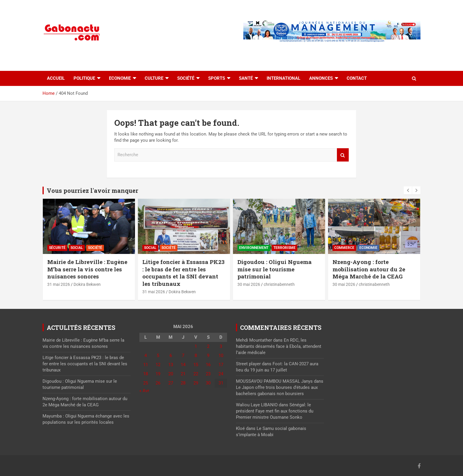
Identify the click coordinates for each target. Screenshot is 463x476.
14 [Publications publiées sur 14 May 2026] (183, 365)
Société (186, 78)
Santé (246, 78)
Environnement (254, 248)
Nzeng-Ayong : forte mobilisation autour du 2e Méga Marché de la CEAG (369, 269)
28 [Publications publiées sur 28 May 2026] (183, 383)
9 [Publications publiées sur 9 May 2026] (208, 356)
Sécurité (57, 248)
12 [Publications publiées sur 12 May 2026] (158, 365)
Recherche (343, 155)
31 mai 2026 (59, 284)
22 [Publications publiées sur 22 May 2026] (196, 374)
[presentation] (408, 190)
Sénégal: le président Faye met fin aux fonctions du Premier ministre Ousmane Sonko (275, 411)
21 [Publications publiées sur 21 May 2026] (183, 374)
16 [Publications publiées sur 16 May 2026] (208, 365)
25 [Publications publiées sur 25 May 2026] (146, 383)
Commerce (344, 248)
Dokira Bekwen (87, 284)
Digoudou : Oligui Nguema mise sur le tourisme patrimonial (274, 269)
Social (77, 248)
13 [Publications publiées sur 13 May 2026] (171, 365)
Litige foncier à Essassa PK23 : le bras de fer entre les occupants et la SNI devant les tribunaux (183, 273)
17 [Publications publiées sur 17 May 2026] (221, 365)
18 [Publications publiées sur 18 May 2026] (146, 374)
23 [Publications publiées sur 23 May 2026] (208, 374)
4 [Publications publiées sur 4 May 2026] (146, 356)
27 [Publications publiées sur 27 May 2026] (171, 383)
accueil (56, 78)
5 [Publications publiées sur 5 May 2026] (158, 356)
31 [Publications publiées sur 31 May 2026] (221, 383)
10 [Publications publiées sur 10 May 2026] (221, 356)
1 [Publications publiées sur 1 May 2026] (196, 346)
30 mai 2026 (249, 284)
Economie (120, 78)
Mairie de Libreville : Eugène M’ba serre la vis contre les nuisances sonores (87, 269)
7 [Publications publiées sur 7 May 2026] (183, 356)
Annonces (321, 78)
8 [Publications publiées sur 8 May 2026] (196, 356)
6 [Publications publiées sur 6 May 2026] (171, 356)
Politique (84, 78)
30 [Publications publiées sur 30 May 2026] (208, 383)
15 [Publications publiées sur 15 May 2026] (196, 365)
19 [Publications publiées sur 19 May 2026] (158, 374)
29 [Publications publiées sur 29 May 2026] (196, 383)
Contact (357, 78)
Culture (154, 78)
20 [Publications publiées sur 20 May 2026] (171, 374)
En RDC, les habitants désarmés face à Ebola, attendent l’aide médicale (279, 346)
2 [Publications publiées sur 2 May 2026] (208, 346)
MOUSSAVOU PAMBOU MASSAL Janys (274, 381)
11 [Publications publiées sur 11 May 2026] (146, 365)
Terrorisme (285, 248)
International (283, 78)
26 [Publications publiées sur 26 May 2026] (158, 383)
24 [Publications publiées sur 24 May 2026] (221, 374)
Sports (217, 78)
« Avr (144, 391)
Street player (248, 364)
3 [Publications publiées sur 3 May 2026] (221, 346)
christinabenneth (279, 284)
